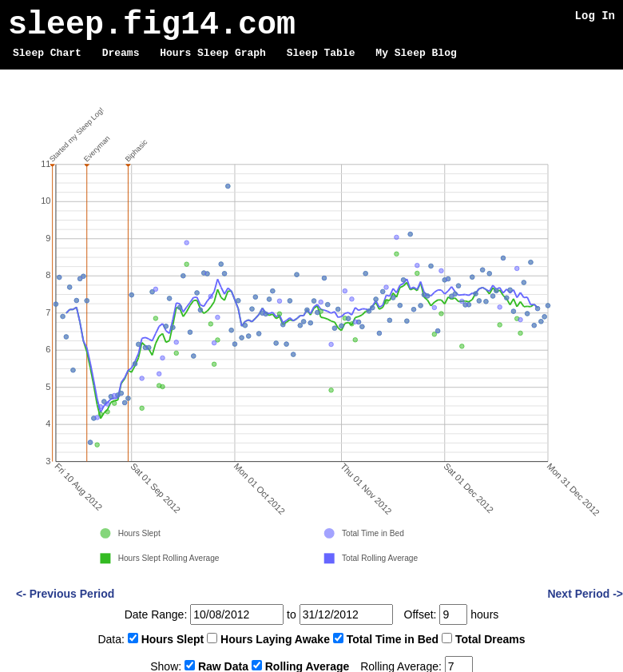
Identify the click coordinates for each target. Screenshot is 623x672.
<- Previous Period (65, 594)
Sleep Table (321, 54)
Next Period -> (585, 594)
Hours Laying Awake (275, 639)
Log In (595, 16)
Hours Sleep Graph (213, 54)
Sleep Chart (47, 54)
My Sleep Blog (416, 54)
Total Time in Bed (393, 639)
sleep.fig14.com (152, 25)
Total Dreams (490, 639)
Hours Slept (173, 639)
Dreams (121, 54)
